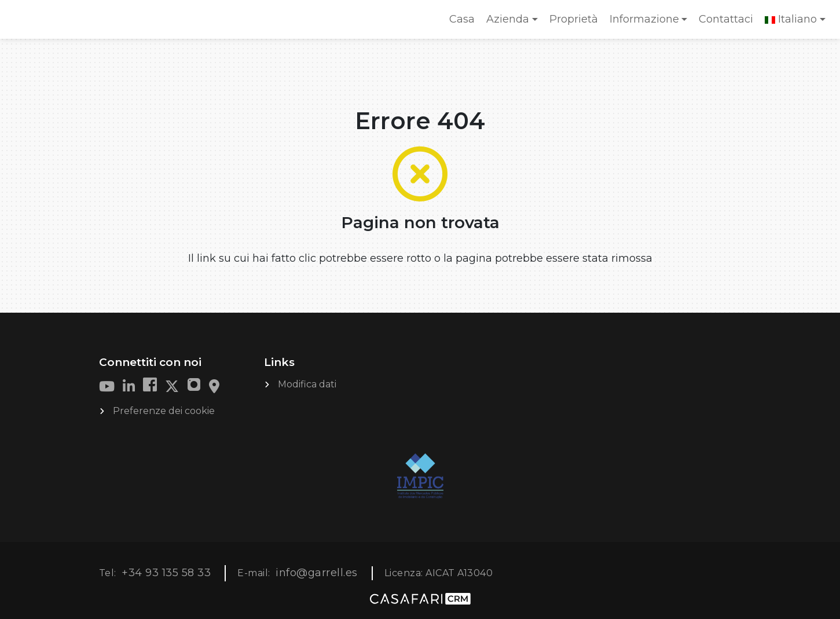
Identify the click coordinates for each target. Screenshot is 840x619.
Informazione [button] (644, 19)
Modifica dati (307, 384)
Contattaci (726, 19)
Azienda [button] (508, 19)
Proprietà (574, 19)
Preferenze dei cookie (164, 411)
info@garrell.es (317, 573)
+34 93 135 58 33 (166, 573)
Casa (465, 23)
